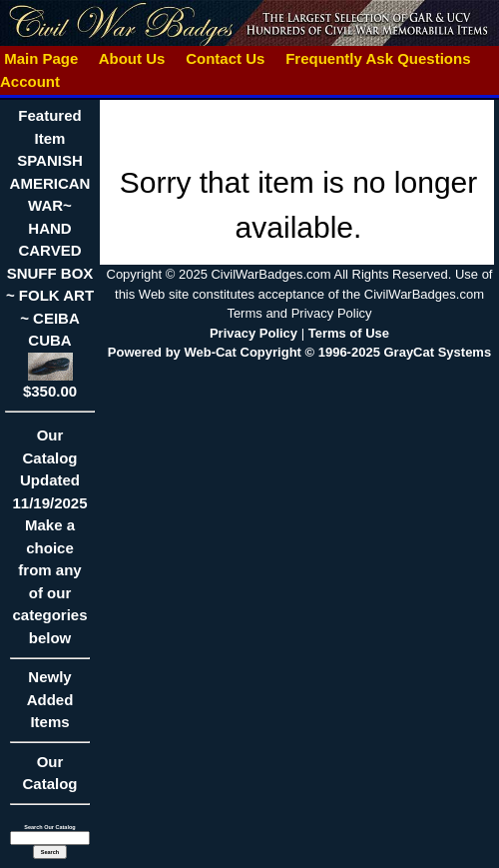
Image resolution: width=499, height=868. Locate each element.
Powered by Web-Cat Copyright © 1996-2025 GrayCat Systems (299, 352)
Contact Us (226, 58)
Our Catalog (49, 773)
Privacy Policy (253, 333)
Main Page (41, 58)
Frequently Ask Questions (378, 58)
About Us (132, 58)
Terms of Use (349, 333)
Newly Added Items (50, 706)
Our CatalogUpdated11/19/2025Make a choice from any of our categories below (50, 543)
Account (30, 81)
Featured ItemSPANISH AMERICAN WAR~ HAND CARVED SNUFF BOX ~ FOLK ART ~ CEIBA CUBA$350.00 (50, 253)
